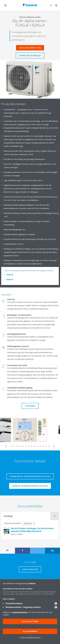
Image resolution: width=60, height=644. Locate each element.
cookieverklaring (20, 612)
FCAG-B (10, 275)
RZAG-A (10, 279)
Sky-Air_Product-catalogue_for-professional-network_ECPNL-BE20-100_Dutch (32, 530)
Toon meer (30, 406)
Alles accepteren (30, 621)
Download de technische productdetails (30, 476)
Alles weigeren (30, 631)
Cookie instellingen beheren (30, 637)
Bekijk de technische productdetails (30, 486)
